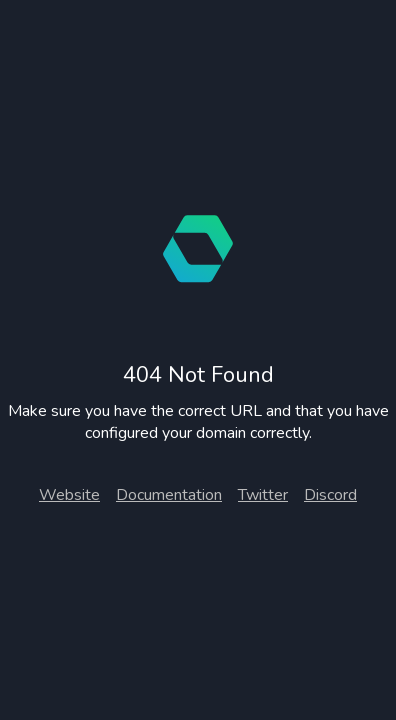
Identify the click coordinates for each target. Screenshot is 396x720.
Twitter (263, 495)
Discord (330, 495)
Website (69, 495)
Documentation (169, 495)
